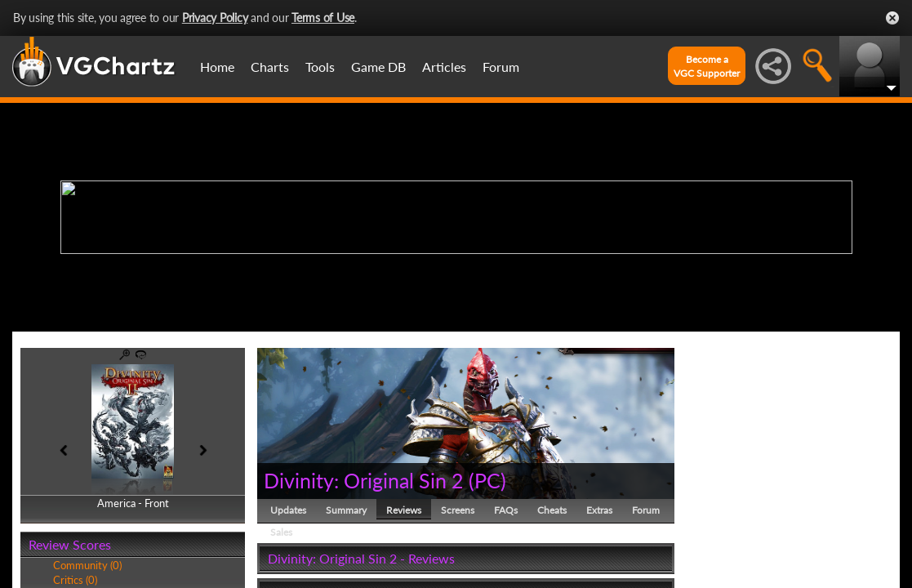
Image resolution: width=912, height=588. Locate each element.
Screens (458, 510)
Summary (346, 510)
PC (487, 480)
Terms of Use (323, 18)
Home (217, 67)
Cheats (552, 510)
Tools (320, 67)
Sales (281, 532)
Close (892, 18)
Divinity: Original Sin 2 (364, 480)
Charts (270, 67)
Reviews (404, 510)
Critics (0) (75, 580)
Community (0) (87, 565)
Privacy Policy (215, 18)
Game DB (378, 67)
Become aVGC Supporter (707, 66)
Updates (288, 510)
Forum (501, 67)
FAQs (506, 510)
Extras (599, 510)
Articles (444, 67)
